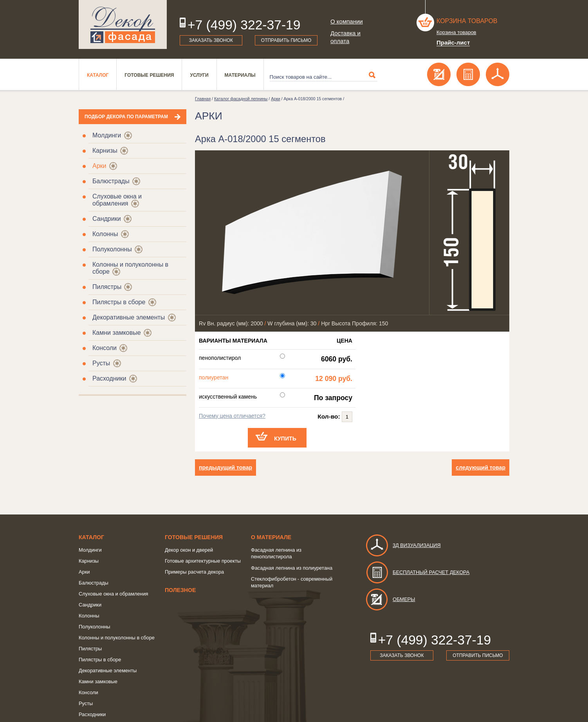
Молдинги (107, 135)
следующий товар (481, 467)
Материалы (240, 75)
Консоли (105, 348)
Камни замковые (117, 333)
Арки (99, 166)
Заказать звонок (211, 40)
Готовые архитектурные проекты (203, 561)
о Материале (271, 537)
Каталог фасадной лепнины (241, 99)
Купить (285, 439)
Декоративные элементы (129, 317)
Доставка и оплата (345, 37)
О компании (347, 21)
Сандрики (107, 219)
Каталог (98, 75)
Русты (101, 363)
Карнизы (105, 151)
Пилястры (107, 287)
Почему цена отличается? (232, 416)
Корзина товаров (467, 21)
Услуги (199, 75)
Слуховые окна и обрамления (117, 200)
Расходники (109, 378)
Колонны (105, 234)
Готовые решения (149, 75)
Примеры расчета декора (194, 572)
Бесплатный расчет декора (417, 572)
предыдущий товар (225, 467)
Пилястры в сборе (119, 302)
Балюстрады (111, 181)
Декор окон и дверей (189, 550)
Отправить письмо (286, 40)
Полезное (180, 590)
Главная (203, 99)
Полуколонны (112, 249)
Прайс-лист (453, 42)
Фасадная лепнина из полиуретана (292, 568)
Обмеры (390, 599)
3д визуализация (403, 545)
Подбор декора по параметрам (126, 117)
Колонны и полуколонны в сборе (117, 638)
